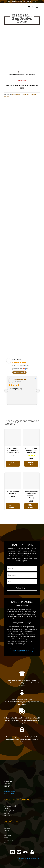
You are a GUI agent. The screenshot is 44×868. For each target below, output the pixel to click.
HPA (6, 843)
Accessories (8, 835)
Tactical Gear (9, 840)
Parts (6, 838)
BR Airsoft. (17, 360)
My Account (8, 816)
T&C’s (6, 808)
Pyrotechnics (26, 94)
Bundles (7, 828)
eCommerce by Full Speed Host (29, 859)
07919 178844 (9, 794)
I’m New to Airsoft (10, 806)
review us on (19, 372)
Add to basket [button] (12, 464)
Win (35, 1)
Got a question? (10, 791)
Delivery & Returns (11, 811)
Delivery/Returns (14, 1)
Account (29, 1)
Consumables (17, 94)
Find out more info (21, 651)
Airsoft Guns (9, 830)
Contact (23, 1)
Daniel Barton (20, 379)
